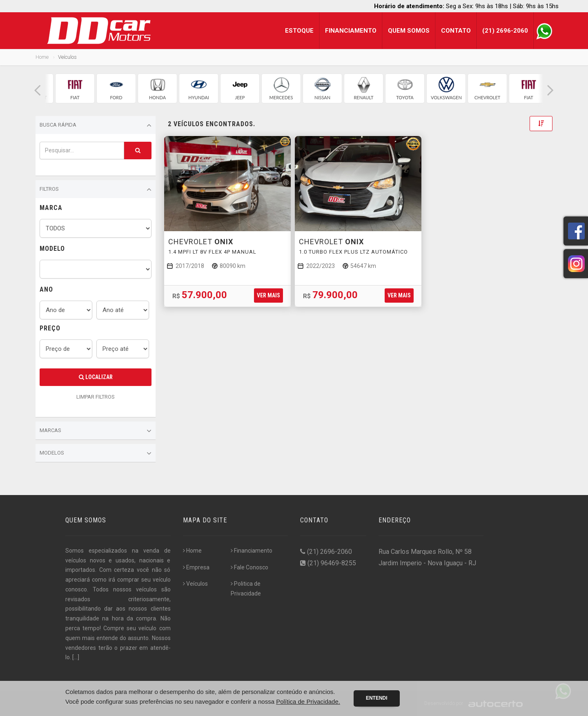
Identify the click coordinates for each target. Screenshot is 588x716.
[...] (76, 657)
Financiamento (351, 31)
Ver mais (268, 295)
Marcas (96, 431)
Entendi (377, 698)
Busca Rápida (96, 125)
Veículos (195, 584)
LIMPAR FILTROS (96, 397)
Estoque (299, 31)
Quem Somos (409, 31)
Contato (456, 31)
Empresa (196, 567)
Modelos (96, 453)
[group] (75, 88)
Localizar (96, 377)
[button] (38, 90)
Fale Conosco (249, 567)
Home (42, 57)
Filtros (96, 190)
